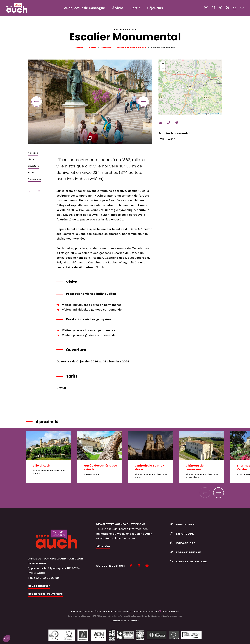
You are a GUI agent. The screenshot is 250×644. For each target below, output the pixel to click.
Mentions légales (93, 611)
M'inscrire (103, 546)
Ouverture (33, 166)
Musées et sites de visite (132, 48)
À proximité (34, 179)
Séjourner (155, 8)
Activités (107, 48)
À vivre (118, 8)
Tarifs (31, 172)
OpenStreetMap (215, 114)
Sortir (93, 48)
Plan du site (77, 611)
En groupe (182, 534)
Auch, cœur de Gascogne (85, 8)
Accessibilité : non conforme (125, 621)
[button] (163, 64)
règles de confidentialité (118, 616)
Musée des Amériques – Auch (100, 467)
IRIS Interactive (172, 611)
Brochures (183, 525)
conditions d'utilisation (148, 616)
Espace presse (186, 552)
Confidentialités (139, 611)
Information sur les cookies (116, 611)
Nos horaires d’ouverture (45, 594)
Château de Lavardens (195, 467)
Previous (36, 102)
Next (143, 102)
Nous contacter (39, 586)
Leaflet (202, 114)
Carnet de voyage (189, 561)
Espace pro (183, 543)
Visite (31, 159)
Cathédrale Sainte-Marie (149, 467)
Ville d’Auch (41, 465)
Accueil (79, 48)
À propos (33, 153)
